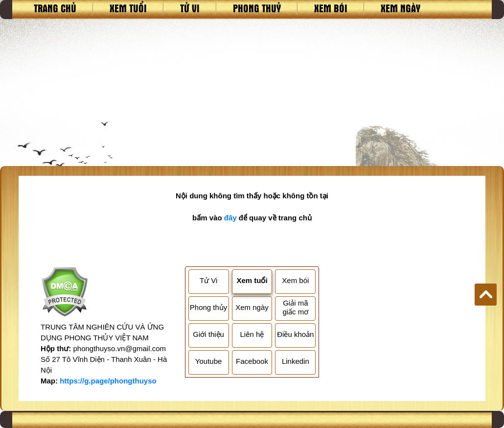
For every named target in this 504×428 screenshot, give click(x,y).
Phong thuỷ (257, 8)
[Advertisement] (252, 93)
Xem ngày (401, 8)
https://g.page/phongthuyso (108, 381)
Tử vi (190, 8)
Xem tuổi (128, 8)
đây (230, 218)
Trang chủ (55, 8)
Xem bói (331, 8)
